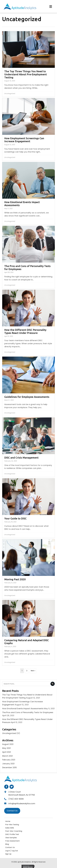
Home (8, 821)
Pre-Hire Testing (12, 825)
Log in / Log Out (12, 851)
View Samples (11, 838)
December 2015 (9, 767)
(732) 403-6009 (16, 799)
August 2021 (8, 744)
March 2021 (7, 756)
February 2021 (9, 760)
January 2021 (8, 764)
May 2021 (6, 748)
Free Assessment (12, 841)
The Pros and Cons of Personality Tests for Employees (28, 712)
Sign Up (8, 854)
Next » (33, 671)
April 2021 (7, 752)
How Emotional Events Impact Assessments (23, 709)
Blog (7, 844)
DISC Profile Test (12, 834)
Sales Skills (10, 828)
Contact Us (10, 847)
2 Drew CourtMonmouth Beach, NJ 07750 (22, 793)
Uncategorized (10, 94)
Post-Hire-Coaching (14, 831)
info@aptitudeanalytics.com (22, 803)
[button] (6, 787)
